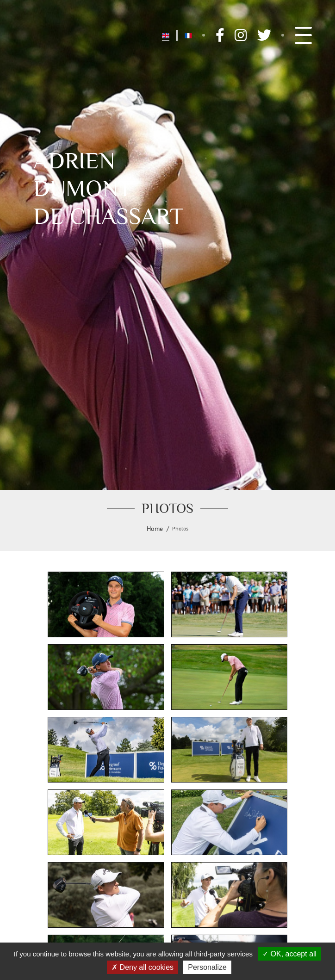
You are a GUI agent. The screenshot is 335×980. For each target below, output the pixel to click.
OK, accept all (289, 954)
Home (155, 529)
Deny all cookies (143, 967)
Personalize (207, 967)
